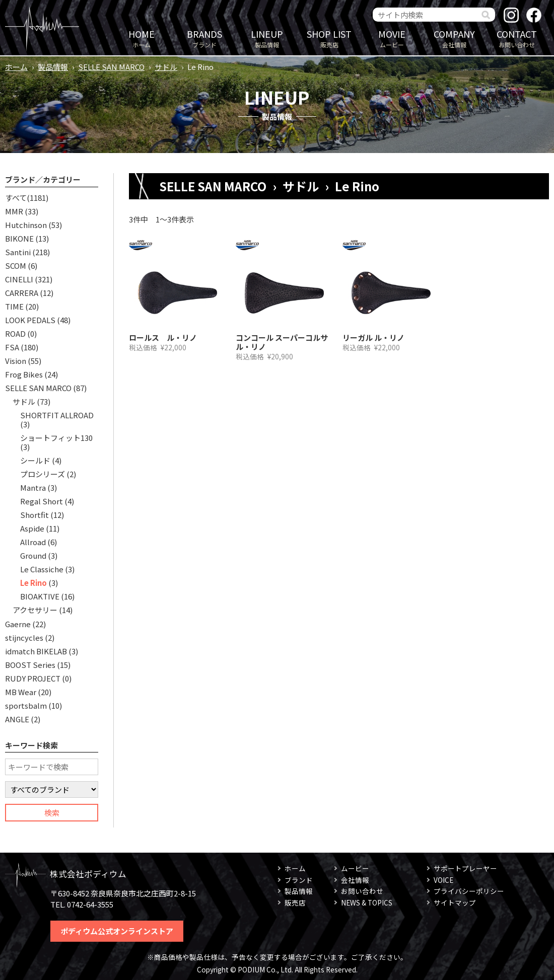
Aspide (32, 528)
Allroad (33, 542)
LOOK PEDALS (30, 320)
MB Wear (21, 692)
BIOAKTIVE (40, 596)
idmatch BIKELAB (36, 651)
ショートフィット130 (56, 438)
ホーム (142, 38)
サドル (166, 67)
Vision (16, 361)
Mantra (33, 487)
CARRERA (22, 293)
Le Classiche (42, 569)
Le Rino (33, 583)
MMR (14, 211)
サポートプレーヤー (465, 868)
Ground (33, 555)
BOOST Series (30, 665)
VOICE (443, 880)
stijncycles (24, 637)
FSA (12, 347)
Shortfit (34, 515)
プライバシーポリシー (469, 891)
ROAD (15, 333)
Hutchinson (26, 225)
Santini (18, 252)
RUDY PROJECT (33, 678)
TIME (14, 306)
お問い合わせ (517, 38)
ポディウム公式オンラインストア (117, 931)
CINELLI (19, 279)
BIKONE (19, 238)
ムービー (392, 38)
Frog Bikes (24, 374)
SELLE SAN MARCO (111, 67)
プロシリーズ (43, 474)
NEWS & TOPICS (367, 902)
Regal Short (42, 501)
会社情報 (454, 38)
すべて (16, 198)
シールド (35, 460)
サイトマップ (455, 902)
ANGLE (17, 719)
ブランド (204, 38)
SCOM (16, 266)
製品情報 (267, 38)
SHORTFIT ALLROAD (57, 415)
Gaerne (18, 624)
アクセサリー (35, 610)
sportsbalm (26, 705)
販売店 (329, 38)
